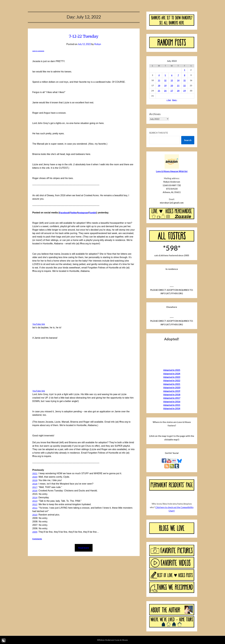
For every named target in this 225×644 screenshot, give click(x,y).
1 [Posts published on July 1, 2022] (185, 70)
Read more (84, 548)
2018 (35, 484)
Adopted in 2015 (172, 405)
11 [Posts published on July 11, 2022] (159, 80)
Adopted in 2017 (172, 398)
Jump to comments (38, 51)
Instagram (84, 213)
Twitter (74, 213)
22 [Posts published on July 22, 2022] (185, 86)
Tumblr (94, 213)
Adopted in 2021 (172, 384)
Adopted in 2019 (172, 391)
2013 (35, 501)
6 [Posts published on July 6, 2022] (172, 75)
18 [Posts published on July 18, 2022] (159, 86)
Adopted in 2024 (172, 374)
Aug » (175, 100)
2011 (35, 508)
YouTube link (39, 324)
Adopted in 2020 (172, 387)
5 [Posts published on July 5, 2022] (165, 75)
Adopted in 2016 (172, 402)
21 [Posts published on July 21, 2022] (178, 86)
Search (188, 140)
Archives (155, 114)
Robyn (98, 44)
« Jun (169, 100)
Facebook (65, 213)
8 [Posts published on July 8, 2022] (185, 75)
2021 (35, 473)
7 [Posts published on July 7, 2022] (178, 75)
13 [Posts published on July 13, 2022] (172, 80)
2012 (35, 504)
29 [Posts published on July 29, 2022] (185, 91)
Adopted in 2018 (172, 395)
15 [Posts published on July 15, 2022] (185, 80)
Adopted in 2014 (172, 408)
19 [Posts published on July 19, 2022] (165, 86)
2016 (35, 491)
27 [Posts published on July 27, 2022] (172, 91)
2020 (35, 477)
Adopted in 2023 (172, 377)
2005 (35, 532)
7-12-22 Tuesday (84, 36)
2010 (35, 515)
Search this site (159, 133)
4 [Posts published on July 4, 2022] (159, 75)
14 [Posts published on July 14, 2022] (178, 80)
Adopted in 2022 (172, 380)
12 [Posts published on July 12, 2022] (165, 80)
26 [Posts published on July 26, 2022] (165, 91)
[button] (4, 640)
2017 (35, 487)
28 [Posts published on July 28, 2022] (178, 91)
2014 (35, 497)
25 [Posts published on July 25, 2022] (159, 91)
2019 (35, 480)
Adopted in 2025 (172, 370)
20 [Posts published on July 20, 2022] (172, 86)
